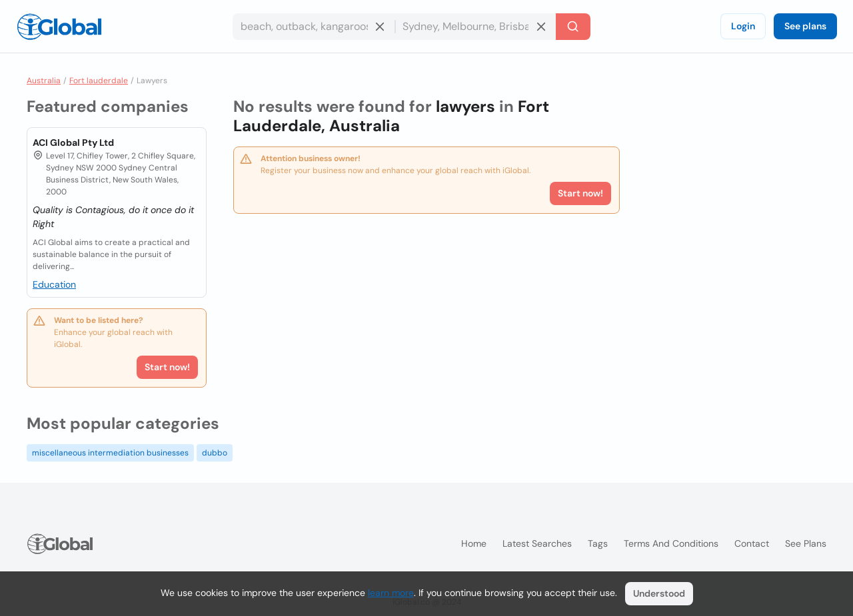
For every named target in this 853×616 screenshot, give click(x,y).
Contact (752, 543)
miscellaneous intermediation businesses (110, 453)
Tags (598, 543)
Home (474, 543)
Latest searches (537, 543)
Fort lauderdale (99, 81)
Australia (44, 81)
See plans (805, 26)
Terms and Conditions (671, 543)
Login (743, 26)
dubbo (215, 453)
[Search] (573, 27)
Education (54, 284)
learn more (391, 593)
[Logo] (59, 27)
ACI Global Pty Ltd (73, 143)
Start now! (167, 367)
